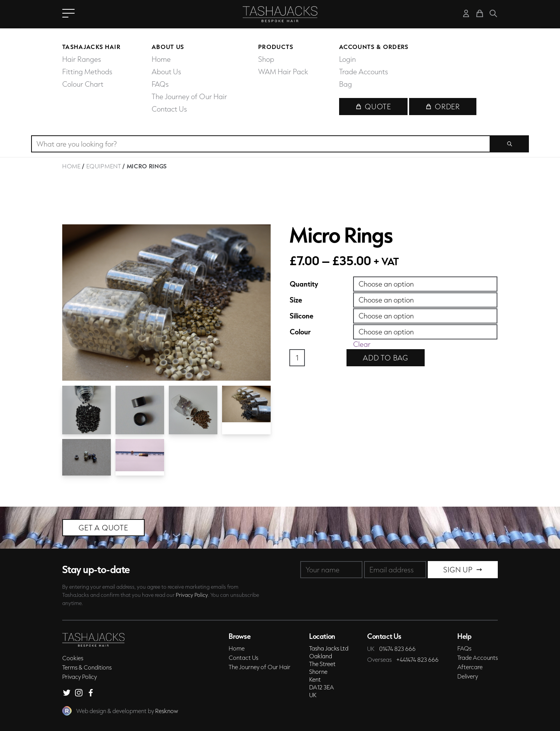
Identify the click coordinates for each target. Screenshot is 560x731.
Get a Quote (103, 528)
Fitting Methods (87, 72)
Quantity (304, 284)
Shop (266, 59)
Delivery (468, 676)
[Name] (331, 570)
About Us (166, 72)
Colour (300, 332)
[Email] (395, 570)
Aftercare (470, 667)
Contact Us (169, 109)
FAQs (160, 84)
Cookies (73, 658)
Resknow (167, 711)
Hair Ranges (82, 59)
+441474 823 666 (417, 659)
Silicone (302, 316)
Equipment (104, 166)
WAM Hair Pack (283, 72)
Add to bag (386, 358)
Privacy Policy (192, 595)
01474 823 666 (397, 649)
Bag (346, 84)
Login (347, 59)
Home (161, 59)
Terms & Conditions (87, 667)
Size (296, 300)
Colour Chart (83, 84)
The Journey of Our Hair (189, 96)
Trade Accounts (364, 72)
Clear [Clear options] (362, 344)
